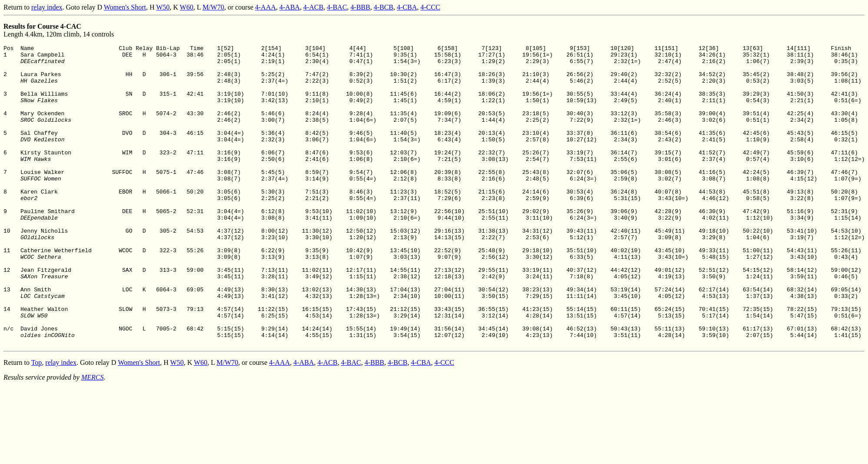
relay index (47, 7)
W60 (187, 7)
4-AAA (266, 7)
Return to (17, 7)
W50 (163, 7)
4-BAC (337, 7)
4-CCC (430, 7)
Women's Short (125, 7)
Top (37, 422)
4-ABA (290, 7)
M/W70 (213, 7)
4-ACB (313, 7)
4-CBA (407, 7)
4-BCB (384, 7)
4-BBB (360, 7)
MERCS (93, 437)
